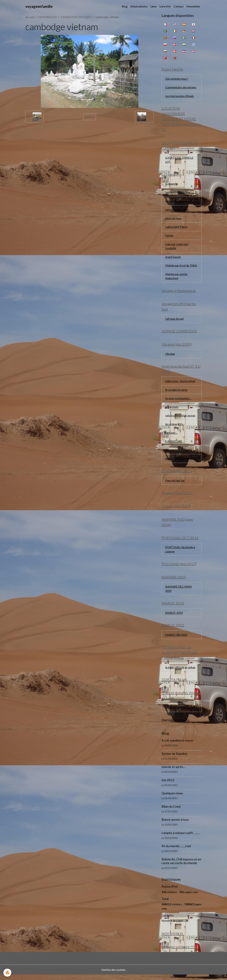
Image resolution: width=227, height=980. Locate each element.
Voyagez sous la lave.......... (180, 193)
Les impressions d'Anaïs (180, 96)
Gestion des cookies (113, 975)
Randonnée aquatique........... (181, 202)
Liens (153, 6)
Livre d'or (165, 6)
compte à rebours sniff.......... (181, 838)
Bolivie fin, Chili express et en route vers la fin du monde (181, 866)
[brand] (39, 6)
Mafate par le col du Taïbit (181, 267)
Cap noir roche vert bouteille (177, 247)
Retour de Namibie (175, 759)
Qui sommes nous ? (177, 79)
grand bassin (173, 258)
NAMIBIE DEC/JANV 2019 (179, 593)
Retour (89, 117)
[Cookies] (8, 973)
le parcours (172, 409)
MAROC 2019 (174, 617)
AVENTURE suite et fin (179, 462)
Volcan (169, 237)
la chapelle (172, 185)
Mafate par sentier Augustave (177, 278)
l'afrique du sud (174, 321)
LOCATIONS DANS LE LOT (179, 160)
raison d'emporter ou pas (180, 418)
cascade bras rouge (177, 211)
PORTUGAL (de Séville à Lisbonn (180, 553)
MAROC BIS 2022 (177, 639)
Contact (179, 6)
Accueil (30, 17)
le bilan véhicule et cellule (181, 672)
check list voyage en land (180, 713)
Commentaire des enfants (181, 87)
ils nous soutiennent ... (178, 401)
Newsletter (193, 6)
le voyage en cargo (177, 392)
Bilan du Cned (171, 812)
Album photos (139, 6)
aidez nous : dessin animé (180, 383)
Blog (125, 6)
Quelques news (172, 799)
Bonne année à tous (175, 825)
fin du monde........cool (176, 851)
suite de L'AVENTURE (179, 453)
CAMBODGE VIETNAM (76, 17)
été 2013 (168, 785)
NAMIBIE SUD (48, 17)
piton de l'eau (173, 219)
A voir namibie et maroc (178, 746)
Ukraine (170, 356)
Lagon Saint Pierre (176, 228)
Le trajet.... (171, 436)
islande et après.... (174, 772)
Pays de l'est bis (175, 484)
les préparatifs (174, 427)
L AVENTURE (174, 444)
